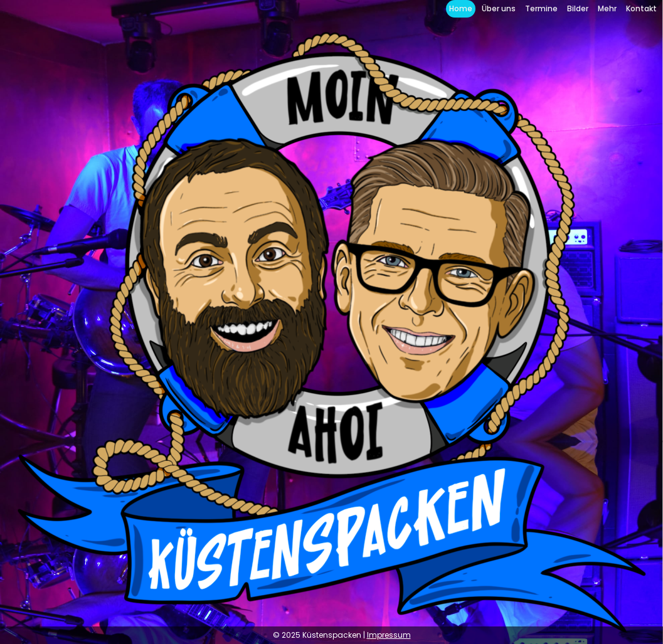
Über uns (499, 8)
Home (461, 8)
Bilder (578, 8)
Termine (541, 8)
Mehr (607, 8)
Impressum (389, 635)
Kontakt (641, 8)
